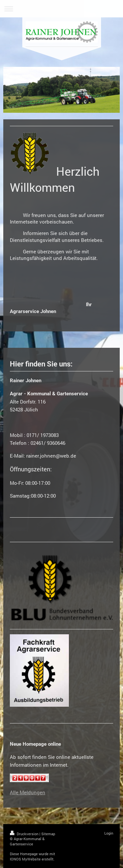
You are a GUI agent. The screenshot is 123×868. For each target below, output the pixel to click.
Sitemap (48, 834)
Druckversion (25, 834)
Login (109, 833)
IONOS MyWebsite (25, 859)
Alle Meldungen (28, 792)
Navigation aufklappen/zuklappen (61, 9)
